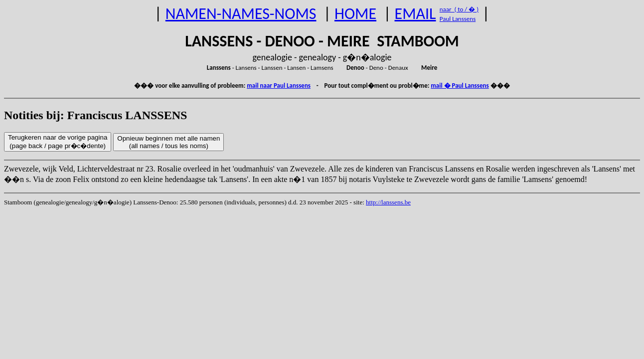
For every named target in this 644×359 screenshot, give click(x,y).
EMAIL (415, 14)
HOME (355, 14)
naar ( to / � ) (459, 9)
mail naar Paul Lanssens (279, 86)
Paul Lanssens (458, 19)
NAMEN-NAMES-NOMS (241, 14)
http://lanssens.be (388, 202)
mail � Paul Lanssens (460, 86)
